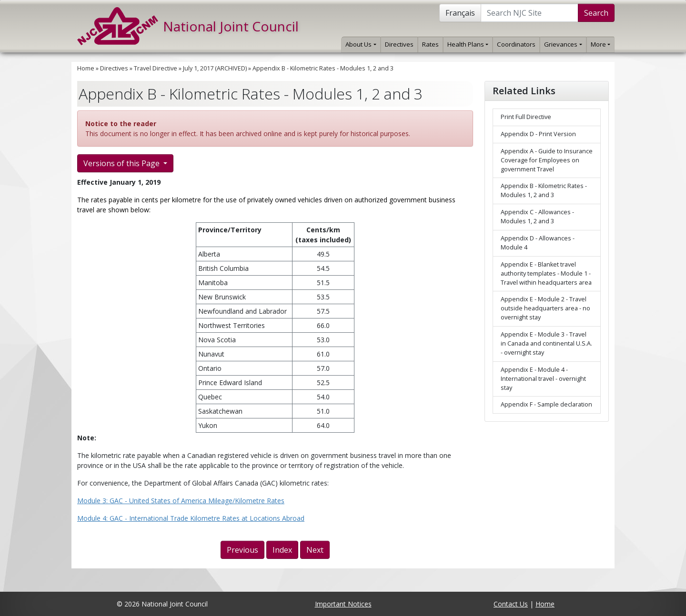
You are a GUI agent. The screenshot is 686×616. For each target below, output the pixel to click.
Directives (399, 44)
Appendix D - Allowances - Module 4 (538, 243)
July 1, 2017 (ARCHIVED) (215, 68)
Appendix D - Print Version (538, 134)
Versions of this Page (122, 163)
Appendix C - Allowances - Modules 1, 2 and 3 (537, 217)
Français (460, 13)
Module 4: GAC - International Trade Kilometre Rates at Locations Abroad (191, 518)
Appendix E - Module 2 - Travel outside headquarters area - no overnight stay (545, 308)
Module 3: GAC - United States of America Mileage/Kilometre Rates (181, 501)
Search (596, 13)
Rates (430, 44)
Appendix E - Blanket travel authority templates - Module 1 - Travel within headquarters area (546, 273)
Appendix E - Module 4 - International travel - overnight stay (543, 379)
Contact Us (511, 604)
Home (86, 68)
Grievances (563, 44)
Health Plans (468, 44)
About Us (361, 44)
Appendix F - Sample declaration (546, 404)
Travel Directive (156, 68)
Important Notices (343, 604)
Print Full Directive (526, 117)
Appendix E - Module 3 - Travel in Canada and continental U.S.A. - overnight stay (546, 343)
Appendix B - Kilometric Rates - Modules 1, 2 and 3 (323, 68)
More (600, 44)
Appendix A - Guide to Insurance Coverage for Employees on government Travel (547, 160)
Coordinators (516, 44)
